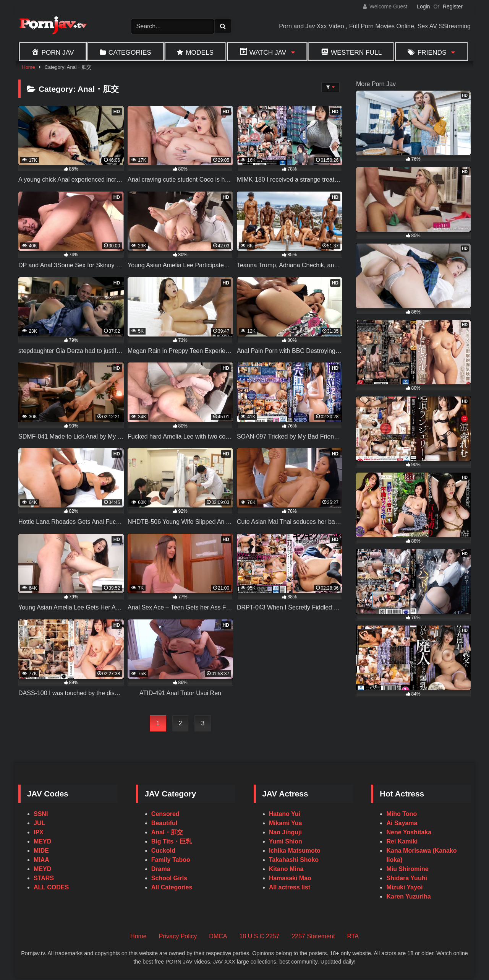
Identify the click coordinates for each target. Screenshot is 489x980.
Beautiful (164, 823)
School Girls (169, 878)
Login (423, 7)
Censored (165, 814)
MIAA (41, 860)
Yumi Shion (286, 841)
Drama (161, 869)
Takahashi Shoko (294, 860)
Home (28, 67)
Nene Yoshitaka (409, 832)
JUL (39, 823)
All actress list (290, 887)
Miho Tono (402, 814)
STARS (44, 878)
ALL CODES (51, 887)
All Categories (172, 887)
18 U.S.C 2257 (259, 936)
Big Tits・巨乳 (172, 841)
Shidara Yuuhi (406, 878)
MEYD (42, 841)
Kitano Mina (286, 869)
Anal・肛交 (167, 832)
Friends (432, 52)
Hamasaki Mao (290, 878)
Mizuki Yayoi (404, 887)
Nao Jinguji (285, 832)
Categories (130, 52)
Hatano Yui (285, 814)
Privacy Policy (178, 936)
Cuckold (163, 851)
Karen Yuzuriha (408, 896)
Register (453, 7)
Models (200, 52)
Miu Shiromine (407, 869)
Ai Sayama (402, 823)
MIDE (41, 851)
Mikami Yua (286, 823)
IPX (39, 832)
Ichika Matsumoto (295, 851)
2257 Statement (313, 936)
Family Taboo (171, 860)
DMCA (218, 936)
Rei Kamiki (402, 841)
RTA (353, 936)
